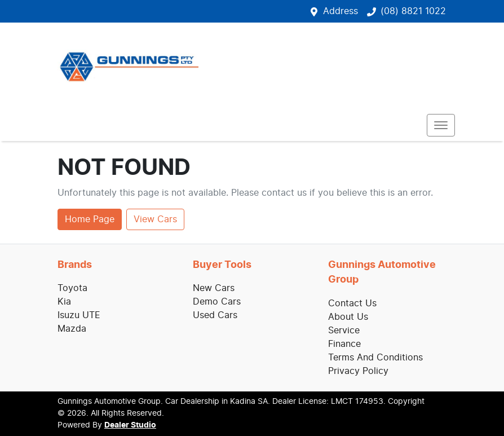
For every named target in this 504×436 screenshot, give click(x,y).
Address (341, 11)
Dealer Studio (130, 425)
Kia (64, 302)
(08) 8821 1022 (413, 11)
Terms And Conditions (375, 358)
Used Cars (215, 315)
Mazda (72, 329)
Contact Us (352, 303)
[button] (441, 125)
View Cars (155, 219)
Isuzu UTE (79, 315)
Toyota (72, 288)
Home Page (90, 219)
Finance (344, 344)
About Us (348, 317)
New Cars (214, 288)
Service (344, 331)
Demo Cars (217, 302)
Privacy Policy (358, 371)
